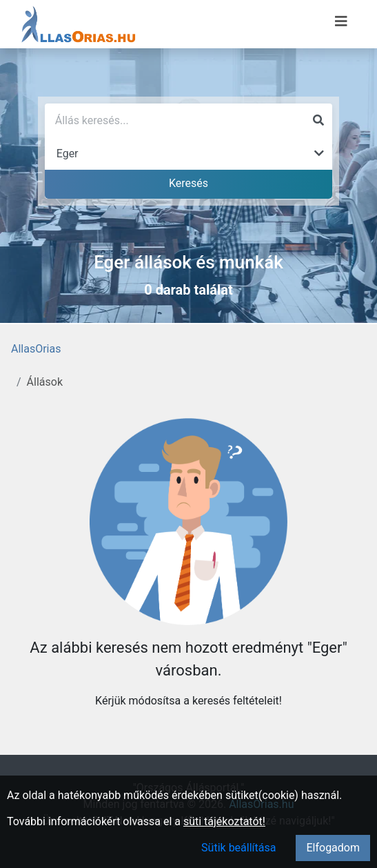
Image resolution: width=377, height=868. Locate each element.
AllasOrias (36, 349)
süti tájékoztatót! (224, 821)
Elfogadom (333, 848)
